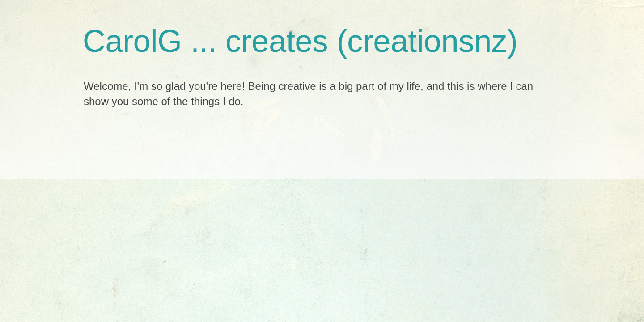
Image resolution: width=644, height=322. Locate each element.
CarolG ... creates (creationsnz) (300, 41)
